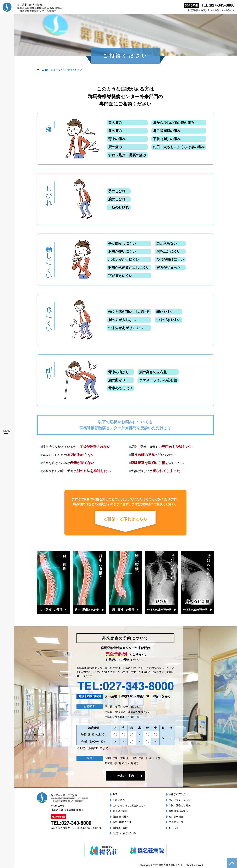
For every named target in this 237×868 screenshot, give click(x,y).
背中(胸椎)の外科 (122, 822)
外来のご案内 (125, 776)
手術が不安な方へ (178, 794)
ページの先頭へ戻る (232, 863)
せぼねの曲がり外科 (159, 610)
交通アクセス (176, 822)
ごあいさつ (119, 800)
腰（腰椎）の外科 (123, 610)
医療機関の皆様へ (178, 811)
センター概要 (176, 817)
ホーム (41, 70)
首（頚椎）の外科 (51, 610)
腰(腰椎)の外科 (121, 828)
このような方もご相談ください (130, 805)
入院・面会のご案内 (180, 805)
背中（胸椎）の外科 (87, 610)
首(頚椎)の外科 (121, 817)
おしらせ (174, 828)
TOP (115, 794)
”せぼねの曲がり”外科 (124, 833)
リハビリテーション (180, 800)
